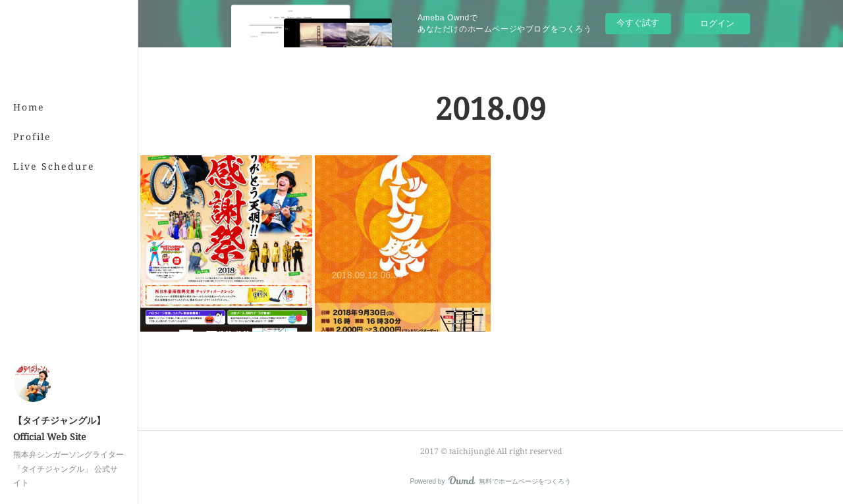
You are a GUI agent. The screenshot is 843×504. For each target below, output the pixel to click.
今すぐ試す (638, 23)
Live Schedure (54, 166)
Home (29, 107)
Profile (32, 137)
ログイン (717, 23)
